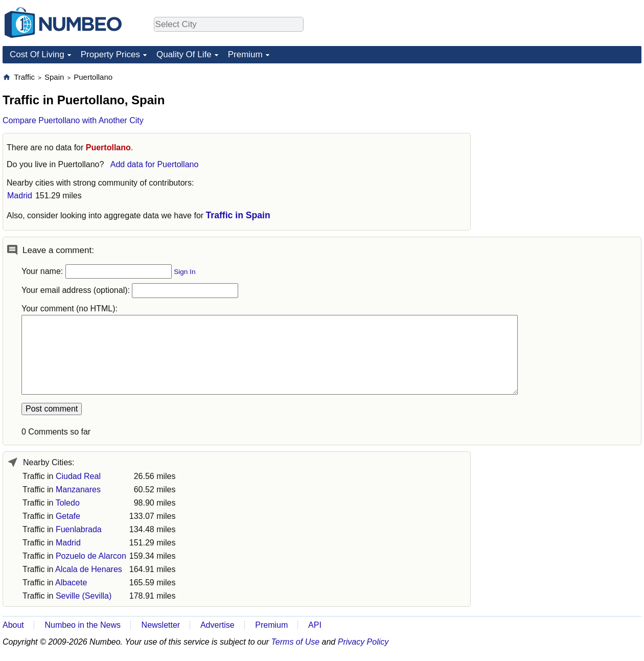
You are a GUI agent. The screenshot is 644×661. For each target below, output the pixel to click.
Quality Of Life (184, 54)
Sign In (185, 272)
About (13, 625)
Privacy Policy (363, 642)
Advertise (217, 625)
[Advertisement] (565, 136)
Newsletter (161, 625)
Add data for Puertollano (155, 164)
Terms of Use (296, 642)
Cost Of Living (37, 54)
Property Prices (110, 54)
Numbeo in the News (83, 625)
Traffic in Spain (238, 215)
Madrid (20, 196)
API (315, 625)
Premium (245, 54)
